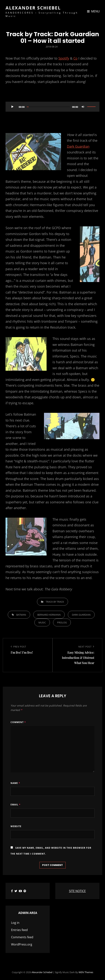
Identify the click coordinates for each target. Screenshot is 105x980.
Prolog (62, 622)
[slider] (48, 107)
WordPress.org (22, 944)
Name (15, 783)
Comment (18, 722)
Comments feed (22, 937)
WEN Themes (86, 972)
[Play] (12, 107)
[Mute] (83, 107)
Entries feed (19, 930)
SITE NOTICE (77, 891)
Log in (15, 923)
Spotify (64, 58)
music (42, 622)
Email (16, 805)
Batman (21, 615)
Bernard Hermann (49, 615)
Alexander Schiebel (33, 8)
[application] (52, 107)
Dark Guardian (78, 146)
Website (16, 826)
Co (75, 58)
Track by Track (55, 602)
